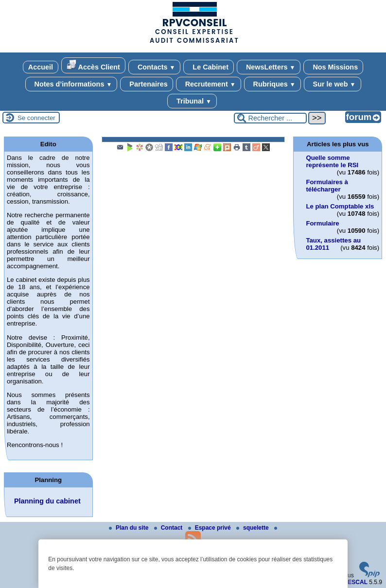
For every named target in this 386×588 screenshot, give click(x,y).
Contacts (154, 67)
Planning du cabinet (47, 501)
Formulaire (322, 223)
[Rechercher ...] (270, 118)
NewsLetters (269, 67)
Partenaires (146, 84)
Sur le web (333, 84)
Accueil (41, 67)
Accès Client (93, 65)
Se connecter (36, 118)
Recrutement (209, 84)
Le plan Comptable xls (340, 206)
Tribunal (192, 101)
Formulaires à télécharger (327, 186)
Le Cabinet (209, 67)
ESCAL (358, 582)
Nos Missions (333, 67)
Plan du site (130, 528)
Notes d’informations (71, 84)
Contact (169, 528)
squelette (253, 528)
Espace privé (210, 528)
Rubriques (272, 84)
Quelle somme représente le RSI (332, 161)
